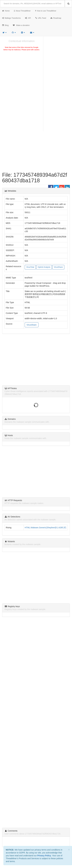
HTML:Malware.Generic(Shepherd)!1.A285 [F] (45, 528)
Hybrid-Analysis (44, 267)
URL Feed (41, 18)
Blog (5, 25)
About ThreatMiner (22, 11)
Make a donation (21, 25)
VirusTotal (30, 267)
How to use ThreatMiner (46, 11)
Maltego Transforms (11, 18)
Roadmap (56, 18)
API (28, 18)
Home (6, 11)
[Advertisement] (22, 73)
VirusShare (58, 267)
